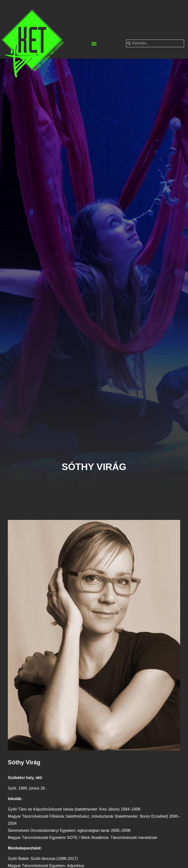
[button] (94, 43)
